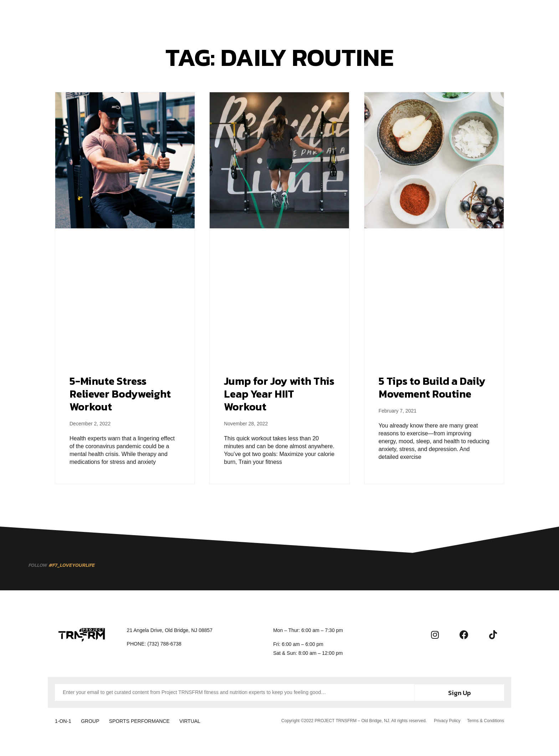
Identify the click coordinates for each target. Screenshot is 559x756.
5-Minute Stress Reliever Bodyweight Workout (120, 394)
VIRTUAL (198, 720)
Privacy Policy (447, 720)
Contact (366, 15)
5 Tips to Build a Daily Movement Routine (432, 387)
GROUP (93, 720)
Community (328, 15)
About (292, 15)
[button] (530, 15)
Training (216, 15)
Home (186, 15)
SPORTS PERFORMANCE (145, 720)
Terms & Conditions (486, 720)
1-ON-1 (63, 720)
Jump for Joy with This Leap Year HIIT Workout (279, 394)
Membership (255, 15)
